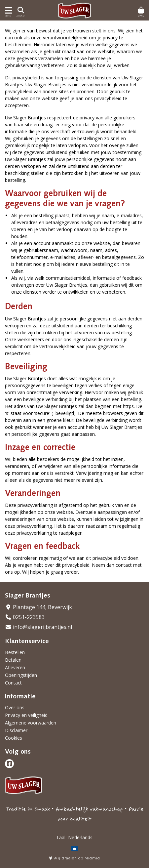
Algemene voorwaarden (31, 723)
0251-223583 (25, 617)
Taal (61, 837)
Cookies (14, 738)
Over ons (15, 707)
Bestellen (15, 652)
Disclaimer (16, 730)
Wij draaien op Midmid (75, 858)
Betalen (13, 660)
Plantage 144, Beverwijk (38, 607)
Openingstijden (21, 675)
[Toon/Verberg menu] (7, 10)
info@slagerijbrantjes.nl (38, 627)
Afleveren (15, 667)
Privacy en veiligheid (26, 715)
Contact (13, 683)
